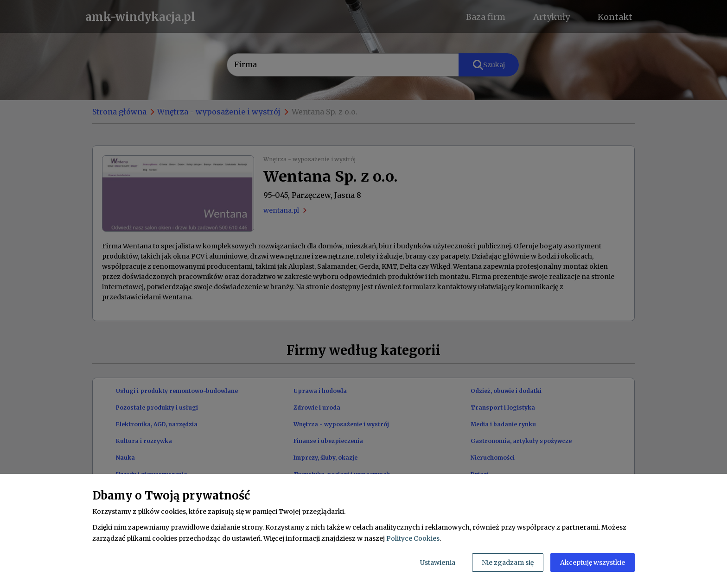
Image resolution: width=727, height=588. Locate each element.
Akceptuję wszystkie (593, 563)
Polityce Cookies (413, 538)
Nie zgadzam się (508, 563)
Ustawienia (438, 563)
